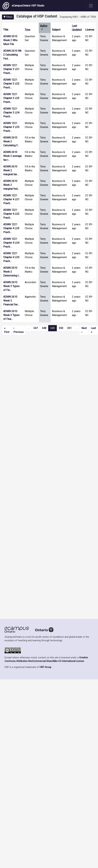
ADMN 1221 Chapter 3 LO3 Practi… (11, 98)
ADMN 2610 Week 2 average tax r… (12, 156)
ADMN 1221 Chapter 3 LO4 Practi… (11, 113)
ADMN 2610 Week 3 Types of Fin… (11, 286)
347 (36, 328)
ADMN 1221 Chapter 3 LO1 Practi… (11, 69)
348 (44, 328)
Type (28, 30)
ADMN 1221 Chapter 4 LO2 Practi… (11, 214)
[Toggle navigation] (91, 6)
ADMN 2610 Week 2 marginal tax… (11, 170)
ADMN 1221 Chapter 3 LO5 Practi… (11, 127)
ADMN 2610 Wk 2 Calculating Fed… (12, 55)
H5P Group (45, 667)
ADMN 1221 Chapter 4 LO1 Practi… (11, 199)
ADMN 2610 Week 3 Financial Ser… (11, 301)
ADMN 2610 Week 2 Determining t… (12, 272)
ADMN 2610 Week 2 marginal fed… (11, 185)
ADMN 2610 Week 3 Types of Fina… (11, 315)
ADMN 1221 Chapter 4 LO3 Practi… (11, 228)
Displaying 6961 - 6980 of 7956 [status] (78, 17)
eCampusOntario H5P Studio (23, 6)
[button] (8, 17)
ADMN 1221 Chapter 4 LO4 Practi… (11, 243)
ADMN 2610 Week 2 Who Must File (10, 40)
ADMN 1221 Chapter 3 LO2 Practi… (11, 84)
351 (69, 328)
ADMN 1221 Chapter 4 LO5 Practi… (11, 257)
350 (61, 328)
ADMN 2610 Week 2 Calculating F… (11, 141)
